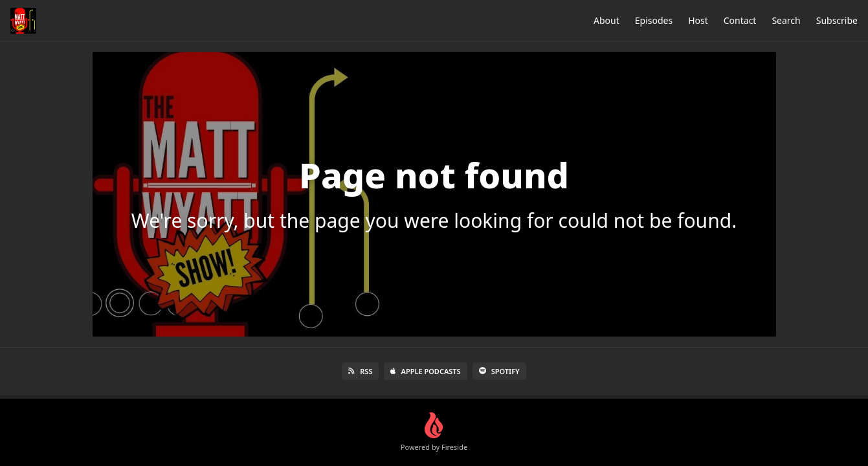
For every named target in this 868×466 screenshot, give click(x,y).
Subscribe (837, 20)
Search (786, 20)
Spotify (499, 371)
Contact (740, 20)
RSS (360, 371)
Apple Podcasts (425, 371)
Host (698, 20)
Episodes (654, 20)
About (606, 20)
